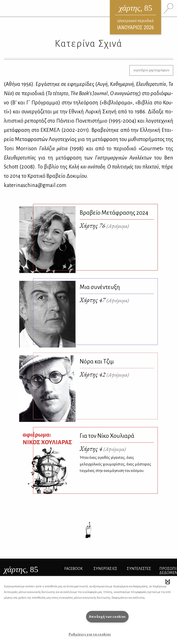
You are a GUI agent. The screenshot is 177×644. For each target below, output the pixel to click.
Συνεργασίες (105, 569)
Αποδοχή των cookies (107, 617)
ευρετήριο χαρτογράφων (151, 70)
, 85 (21, 569)
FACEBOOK (74, 569)
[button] (168, 581)
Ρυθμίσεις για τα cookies (90, 634)
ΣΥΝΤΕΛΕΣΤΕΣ (139, 569)
